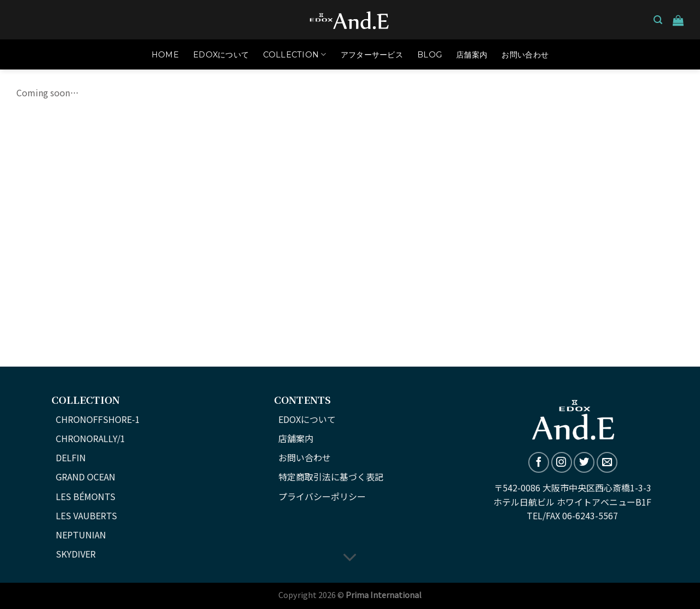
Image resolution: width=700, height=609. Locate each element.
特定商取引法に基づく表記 (331, 477)
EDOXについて (221, 55)
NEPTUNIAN (81, 535)
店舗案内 (472, 55)
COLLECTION (294, 54)
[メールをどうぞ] (607, 462)
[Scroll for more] (350, 558)
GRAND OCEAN (86, 477)
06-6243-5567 (590, 515)
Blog (430, 55)
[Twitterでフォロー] (584, 462)
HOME (165, 55)
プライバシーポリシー (322, 496)
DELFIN (71, 457)
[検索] (658, 20)
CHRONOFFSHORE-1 (98, 419)
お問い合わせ (525, 55)
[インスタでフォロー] (562, 462)
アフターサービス (372, 55)
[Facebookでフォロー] (539, 462)
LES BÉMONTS (86, 496)
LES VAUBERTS (86, 515)
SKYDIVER (76, 554)
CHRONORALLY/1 (91, 438)
